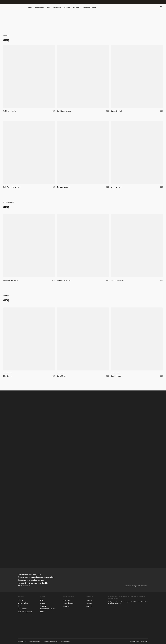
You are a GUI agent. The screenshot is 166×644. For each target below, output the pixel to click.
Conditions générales (116, 604)
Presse (43, 612)
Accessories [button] (59, 7)
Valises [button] (32, 7)
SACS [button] (51, 7)
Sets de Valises (23, 603)
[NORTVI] (141, 633)
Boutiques (79, 7)
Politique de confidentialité (140, 602)
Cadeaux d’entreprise (92, 7)
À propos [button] (69, 7)
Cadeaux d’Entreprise (25, 612)
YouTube (89, 603)
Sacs (19, 606)
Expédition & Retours (48, 609)
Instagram (89, 600)
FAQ (42, 600)
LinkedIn (89, 606)
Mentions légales (65, 641)
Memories (67, 606)
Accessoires (22, 609)
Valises (20, 600)
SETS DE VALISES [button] (42, 7)
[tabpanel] (83, 479)
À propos (66, 600)
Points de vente (68, 603)
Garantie (43, 606)
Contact (43, 603)
